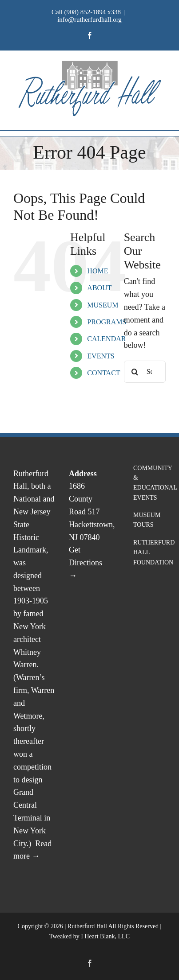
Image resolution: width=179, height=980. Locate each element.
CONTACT (103, 373)
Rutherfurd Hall (87, 926)
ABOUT (99, 288)
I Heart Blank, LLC (105, 936)
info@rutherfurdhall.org (89, 19)
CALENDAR (106, 339)
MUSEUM (103, 305)
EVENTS (101, 356)
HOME (97, 271)
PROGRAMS (107, 322)
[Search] (135, 372)
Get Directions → (86, 563)
